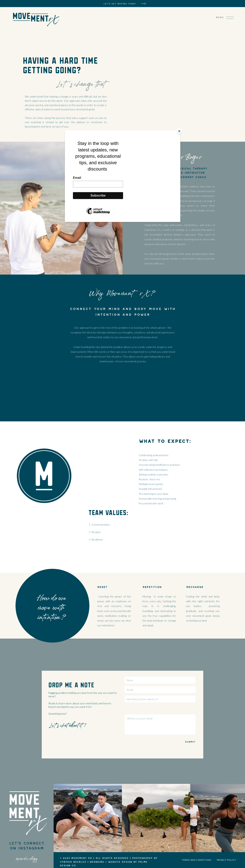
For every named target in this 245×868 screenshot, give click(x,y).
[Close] (179, 131)
